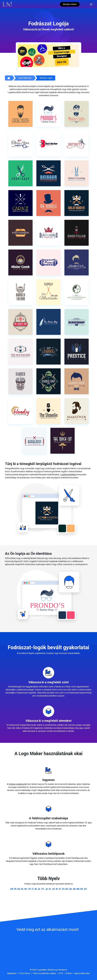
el (39, 889)
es (22, 889)
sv (85, 889)
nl (36, 889)
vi (60, 889)
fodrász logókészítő (18, 784)
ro (82, 889)
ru (26, 889)
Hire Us (62, 62)
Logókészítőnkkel (68, 475)
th (63, 889)
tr (29, 889)
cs (54, 889)
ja (46, 889)
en (12, 889)
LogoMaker (42, 970)
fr (15, 889)
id (57, 889)
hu (71, 889)
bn (78, 889)
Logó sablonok (25, 78)
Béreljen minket (70, 4)
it (33, 889)
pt (43, 889)
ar (74, 889)
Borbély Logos (46, 78)
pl (50, 889)
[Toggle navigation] (91, 4)
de (19, 889)
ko (67, 889)
